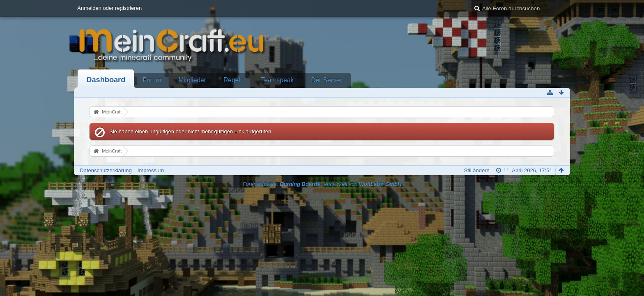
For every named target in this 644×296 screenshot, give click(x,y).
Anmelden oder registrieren (109, 8)
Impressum (151, 170)
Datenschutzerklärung (106, 170)
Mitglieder (192, 80)
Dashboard (106, 80)
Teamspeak (277, 80)
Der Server (326, 80)
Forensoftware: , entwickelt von (322, 184)
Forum (152, 80)
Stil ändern (477, 170)
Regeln (233, 80)
